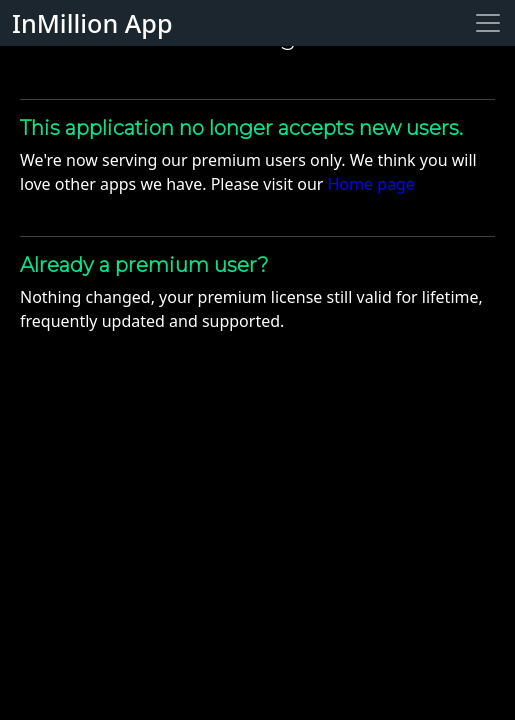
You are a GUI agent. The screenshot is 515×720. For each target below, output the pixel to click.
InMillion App (92, 23)
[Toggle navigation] (488, 23)
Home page (371, 184)
